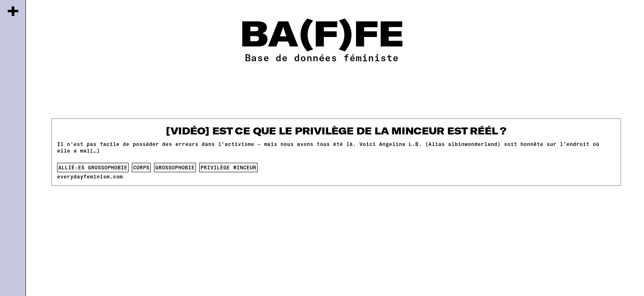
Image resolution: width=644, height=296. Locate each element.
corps (141, 167)
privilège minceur (228, 167)
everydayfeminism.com (90, 176)
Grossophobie (175, 167)
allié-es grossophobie (93, 167)
